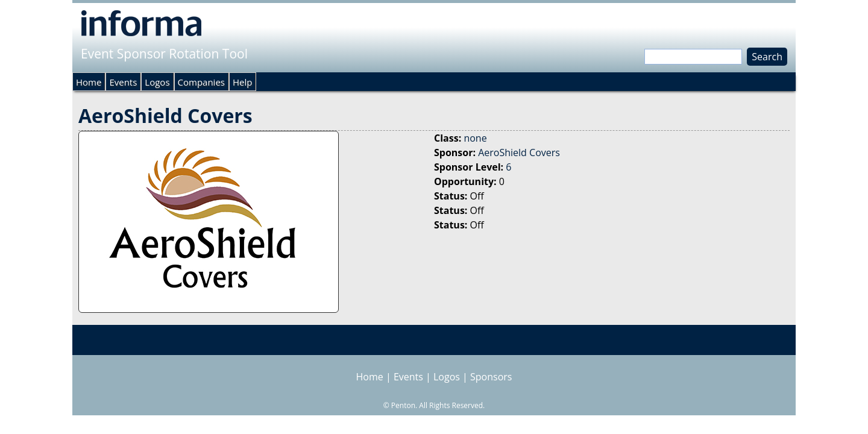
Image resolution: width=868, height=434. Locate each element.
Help (242, 82)
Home (89, 82)
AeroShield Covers (519, 153)
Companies (201, 82)
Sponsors (491, 377)
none (475, 138)
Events (123, 82)
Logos (157, 82)
